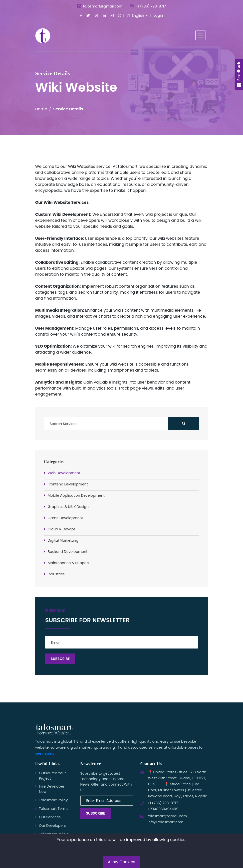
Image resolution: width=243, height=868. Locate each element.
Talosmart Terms (54, 809)
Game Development (65, 518)
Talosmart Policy (53, 800)
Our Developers (52, 826)
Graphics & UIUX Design (68, 507)
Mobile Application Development (76, 495)
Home (41, 109)
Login (158, 15)
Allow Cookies (122, 862)
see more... (45, 753)
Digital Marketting (63, 540)
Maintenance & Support (68, 563)
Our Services (50, 817)
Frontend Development (68, 484)
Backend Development (68, 552)
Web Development (64, 473)
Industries (56, 574)
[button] (200, 35)
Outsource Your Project (53, 776)
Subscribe (96, 813)
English (135, 15)
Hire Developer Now (52, 789)
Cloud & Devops (62, 529)
